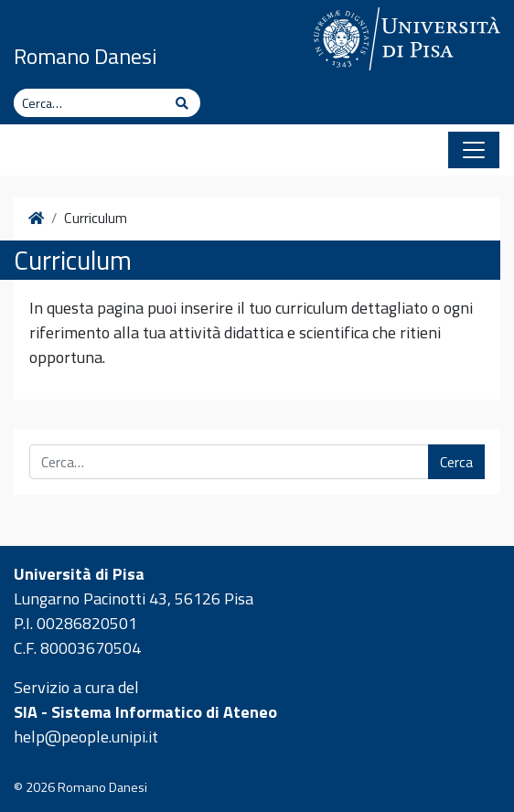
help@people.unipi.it (86, 737)
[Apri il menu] (474, 150)
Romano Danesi (86, 56)
